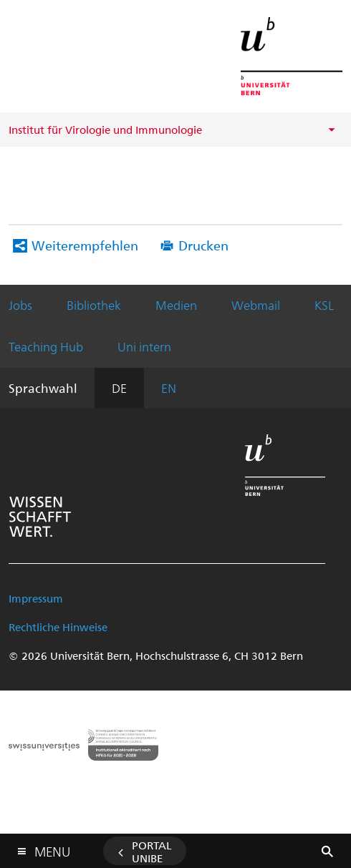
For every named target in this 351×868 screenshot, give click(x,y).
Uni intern (144, 346)
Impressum (36, 598)
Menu (52, 848)
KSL (324, 305)
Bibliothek (94, 305)
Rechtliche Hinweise (58, 627)
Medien (176, 305)
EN (169, 388)
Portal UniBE (152, 852)
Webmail (256, 305)
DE (119, 388)
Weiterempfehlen (85, 245)
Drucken (203, 245)
